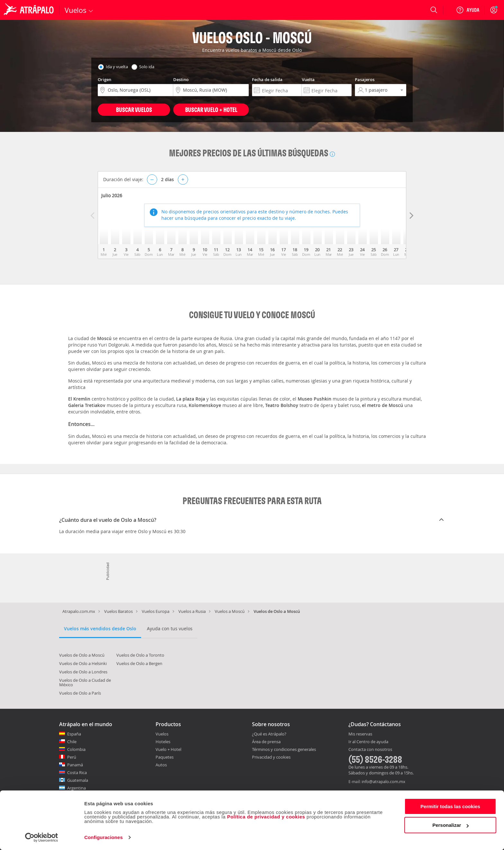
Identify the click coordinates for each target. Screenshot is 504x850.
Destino (181, 79)
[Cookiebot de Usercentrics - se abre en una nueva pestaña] (42, 837)
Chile (72, 742)
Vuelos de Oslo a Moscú (82, 655)
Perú (72, 757)
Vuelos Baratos (118, 611)
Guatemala (78, 780)
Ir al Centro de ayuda (368, 742)
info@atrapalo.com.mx (383, 781)
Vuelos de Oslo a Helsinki (83, 663)
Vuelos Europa (156, 611)
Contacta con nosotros (370, 750)
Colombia (76, 749)
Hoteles (163, 742)
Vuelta (308, 79)
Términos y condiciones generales (284, 749)
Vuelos (162, 734)
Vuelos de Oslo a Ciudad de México (85, 682)
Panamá (75, 765)
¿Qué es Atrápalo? (269, 734)
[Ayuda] (468, 10)
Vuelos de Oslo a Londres (83, 672)
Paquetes (165, 757)
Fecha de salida (267, 79)
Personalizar (450, 825)
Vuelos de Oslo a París (80, 693)
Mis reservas (360, 734)
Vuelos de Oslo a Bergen (139, 663)
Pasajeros (365, 79)
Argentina (76, 788)
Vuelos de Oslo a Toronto (140, 655)
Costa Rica (77, 772)
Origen (104, 79)
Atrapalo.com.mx (79, 611)
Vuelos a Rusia (192, 611)
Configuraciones (104, 837)
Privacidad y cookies (271, 757)
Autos (161, 765)
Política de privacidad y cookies (266, 817)
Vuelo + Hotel (168, 749)
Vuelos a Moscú (230, 611)
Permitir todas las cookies (450, 806)
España (74, 734)
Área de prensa (266, 742)
